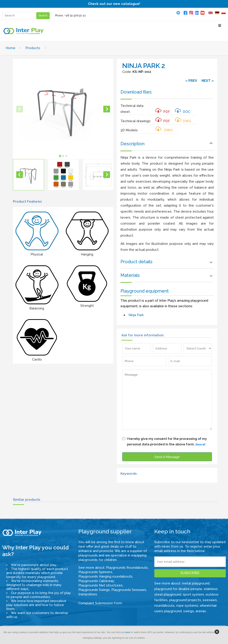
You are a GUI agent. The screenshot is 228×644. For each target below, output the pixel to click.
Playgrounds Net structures (101, 585)
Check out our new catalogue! (114, 4)
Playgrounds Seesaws (129, 590)
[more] (200, 444)
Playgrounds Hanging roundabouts (105, 576)
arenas (201, 611)
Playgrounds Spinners (95, 572)
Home (10, 48)
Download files (136, 92)
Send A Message (167, 457)
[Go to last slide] (20, 175)
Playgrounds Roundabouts (127, 568)
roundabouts (164, 606)
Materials (130, 275)
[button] (28, 175)
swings (189, 611)
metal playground (196, 583)
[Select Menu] (220, 27)
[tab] (60, 156)
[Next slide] (107, 109)
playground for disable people (178, 589)
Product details (136, 262)
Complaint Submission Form (100, 603)
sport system (193, 594)
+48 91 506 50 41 (75, 16)
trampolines (88, 594)
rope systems (187, 606)
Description (132, 144)
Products (33, 48)
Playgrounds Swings (94, 590)
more (127, 632)
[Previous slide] (20, 109)
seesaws (210, 600)
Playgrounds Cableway (96, 581)
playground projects (185, 600)
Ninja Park (136, 315)
